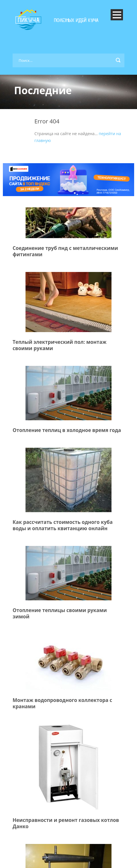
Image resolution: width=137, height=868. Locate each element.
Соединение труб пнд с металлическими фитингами (65, 251)
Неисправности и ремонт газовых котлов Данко (66, 823)
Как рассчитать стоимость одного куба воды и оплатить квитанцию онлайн (63, 525)
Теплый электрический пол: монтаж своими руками (60, 345)
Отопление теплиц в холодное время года (67, 430)
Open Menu (117, 15)
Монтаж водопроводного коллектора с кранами (62, 703)
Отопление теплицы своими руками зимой (60, 613)
